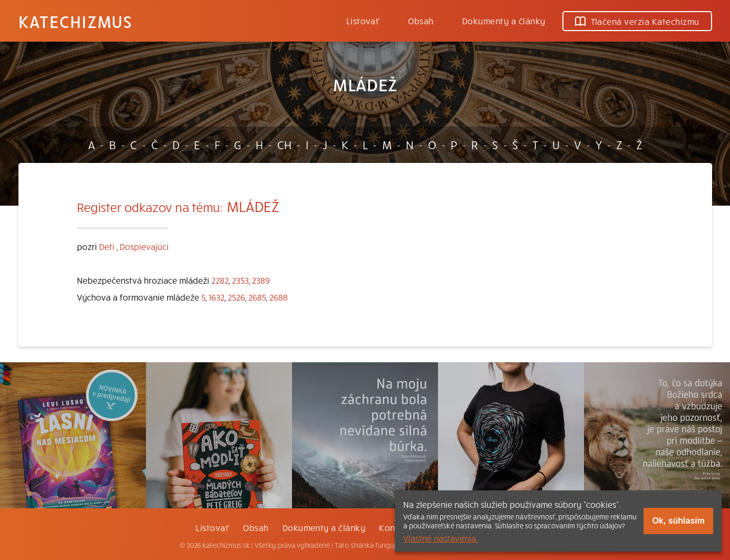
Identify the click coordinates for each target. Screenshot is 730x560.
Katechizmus (75, 21)
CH (284, 144)
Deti (107, 246)
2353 (240, 280)
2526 (236, 297)
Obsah (421, 21)
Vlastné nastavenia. (441, 538)
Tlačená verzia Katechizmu (637, 21)
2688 (279, 297)
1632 (217, 297)
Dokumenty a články (504, 21)
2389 (261, 280)
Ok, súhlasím (678, 521)
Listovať (363, 21)
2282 (220, 280)
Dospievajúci (144, 246)
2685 (257, 297)
